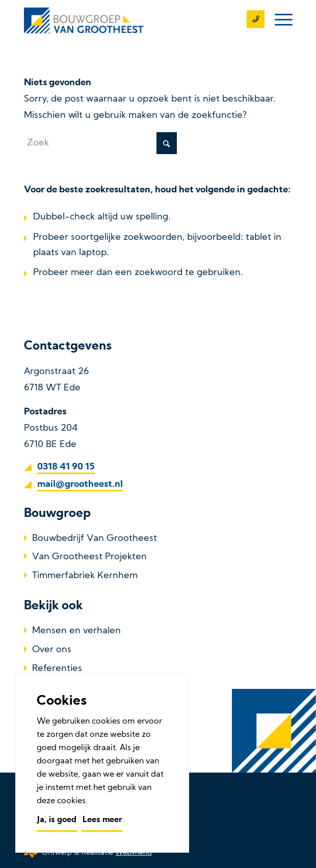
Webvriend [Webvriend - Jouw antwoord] (134, 853)
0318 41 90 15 (66, 467)
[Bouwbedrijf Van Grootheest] (131, 20)
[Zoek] (100, 143)
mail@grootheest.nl (80, 485)
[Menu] (279, 20)
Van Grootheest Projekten (89, 557)
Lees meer (102, 820)
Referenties (57, 669)
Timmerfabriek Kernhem (85, 576)
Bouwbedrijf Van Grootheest (95, 539)
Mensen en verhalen (76, 631)
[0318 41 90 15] (251, 20)
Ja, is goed (57, 820)
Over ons (52, 650)
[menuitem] (279, 20)
